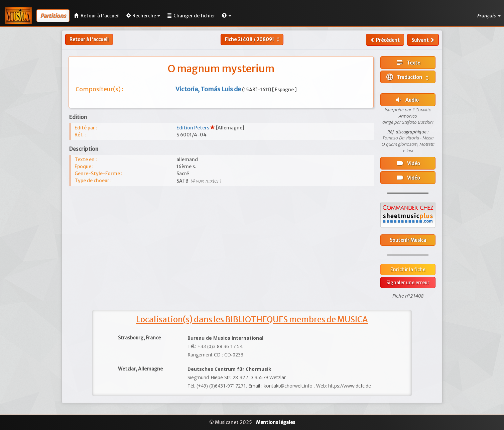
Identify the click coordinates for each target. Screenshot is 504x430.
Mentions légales (276, 422)
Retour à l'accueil (89, 39)
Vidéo (408, 163)
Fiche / (253, 39)
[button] (227, 16)
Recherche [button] (143, 16)
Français (489, 16)
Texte (408, 63)
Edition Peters (193, 128)
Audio (407, 100)
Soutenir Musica (408, 240)
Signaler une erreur (408, 283)
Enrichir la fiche (408, 270)
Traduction (408, 77)
